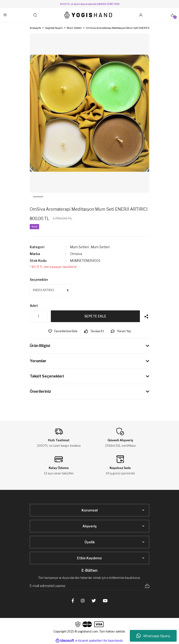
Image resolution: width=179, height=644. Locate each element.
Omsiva (76, 254)
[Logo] (88, 15)
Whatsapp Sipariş (153, 636)
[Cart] (172, 15)
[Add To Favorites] (63, 331)
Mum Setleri (79, 247)
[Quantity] (39, 316)
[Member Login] (141, 15)
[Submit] (147, 586)
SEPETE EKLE (95, 316)
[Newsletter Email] (89, 586)
